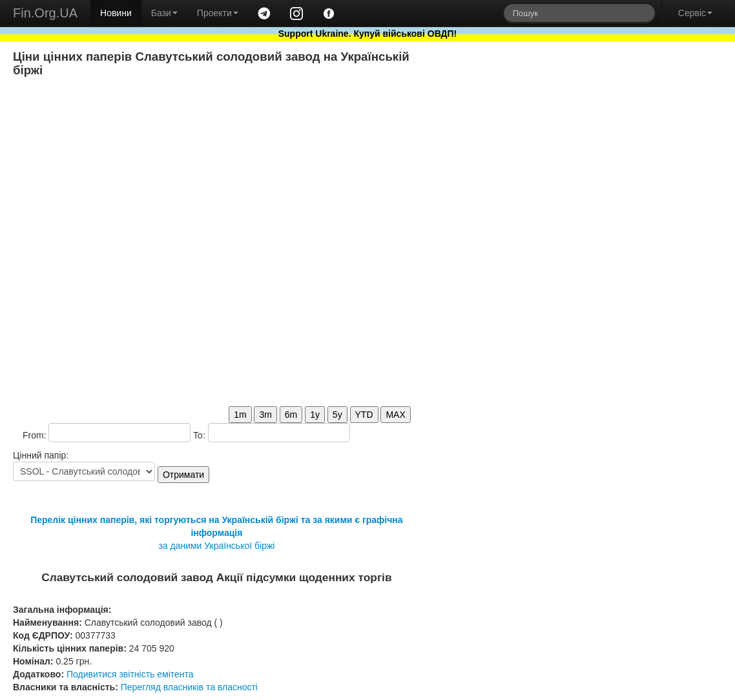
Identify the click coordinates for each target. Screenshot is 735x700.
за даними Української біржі (216, 546)
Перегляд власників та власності (189, 687)
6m (291, 415)
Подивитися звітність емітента (130, 674)
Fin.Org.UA (45, 13)
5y (337, 415)
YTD (364, 415)
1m (240, 415)
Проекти (218, 13)
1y (315, 415)
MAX (395, 415)
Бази (164, 13)
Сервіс (695, 13)
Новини (116, 13)
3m (265, 415)
